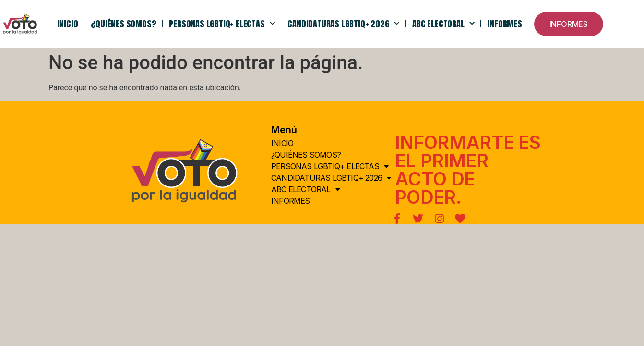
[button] (569, 24)
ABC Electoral (443, 24)
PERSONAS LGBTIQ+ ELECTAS (222, 24)
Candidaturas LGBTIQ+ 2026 (343, 24)
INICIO (68, 24)
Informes (504, 24)
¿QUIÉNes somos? (123, 24)
